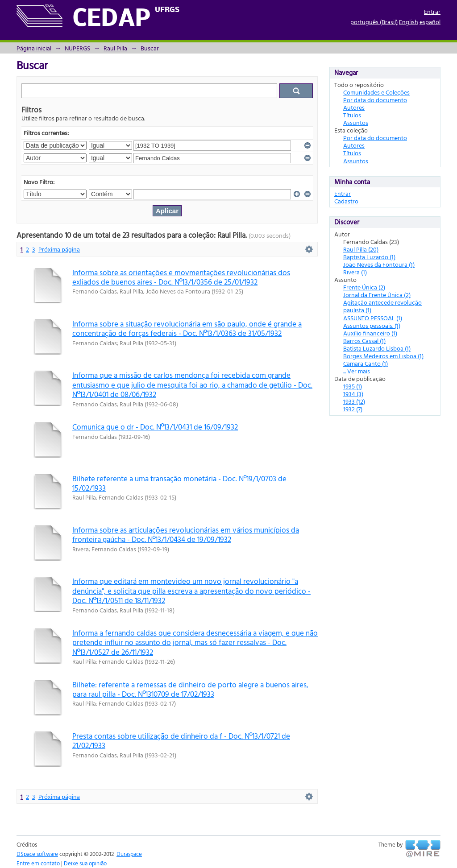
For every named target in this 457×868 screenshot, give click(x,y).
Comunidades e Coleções (376, 92)
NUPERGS (77, 48)
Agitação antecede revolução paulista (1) (382, 306)
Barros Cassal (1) (364, 341)
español (430, 22)
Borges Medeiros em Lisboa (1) (383, 356)
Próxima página (59, 249)
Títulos (352, 115)
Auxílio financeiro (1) (370, 333)
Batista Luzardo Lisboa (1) (377, 348)
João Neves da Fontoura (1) (379, 264)
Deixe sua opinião (85, 863)
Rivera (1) (355, 272)
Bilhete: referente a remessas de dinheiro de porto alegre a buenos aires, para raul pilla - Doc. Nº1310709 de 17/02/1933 (190, 689)
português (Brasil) (374, 22)
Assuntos (356, 122)
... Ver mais (357, 371)
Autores (354, 107)
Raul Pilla (115, 48)
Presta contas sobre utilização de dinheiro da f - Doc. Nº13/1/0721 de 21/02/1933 (181, 740)
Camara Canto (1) (366, 363)
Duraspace (129, 854)
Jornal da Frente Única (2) (377, 295)
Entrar (432, 11)
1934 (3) (353, 394)
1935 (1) (353, 386)
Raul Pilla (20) (361, 249)
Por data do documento (375, 100)
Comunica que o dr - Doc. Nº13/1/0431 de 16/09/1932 (155, 427)
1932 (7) (353, 409)
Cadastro (346, 201)
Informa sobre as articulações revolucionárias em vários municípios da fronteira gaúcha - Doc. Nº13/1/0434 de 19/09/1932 (186, 534)
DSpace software (37, 854)
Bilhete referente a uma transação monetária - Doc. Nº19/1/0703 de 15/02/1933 (179, 483)
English (409, 22)
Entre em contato (38, 863)
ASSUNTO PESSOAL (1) (373, 318)
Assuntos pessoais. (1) (372, 325)
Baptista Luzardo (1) (369, 257)
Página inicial (34, 48)
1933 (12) (354, 401)
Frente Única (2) (364, 287)
